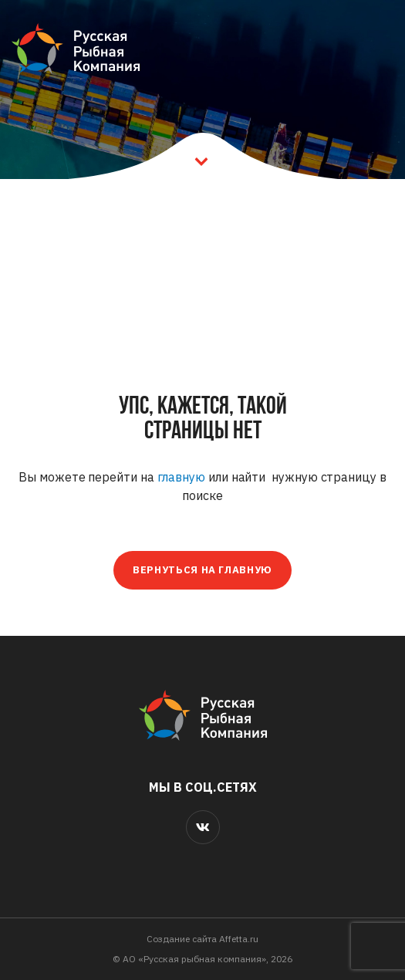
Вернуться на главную (202, 570)
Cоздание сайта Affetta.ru (202, 939)
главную (181, 477)
